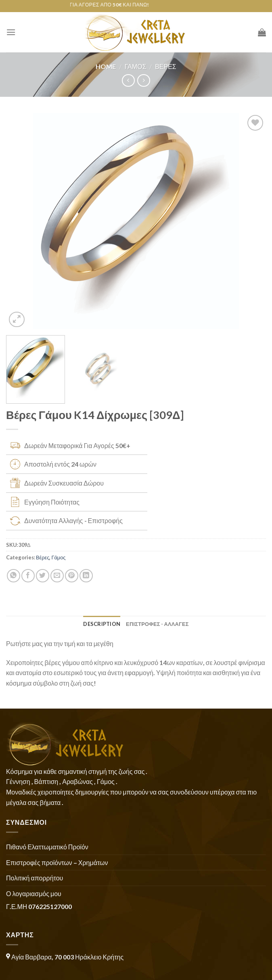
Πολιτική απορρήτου (35, 878)
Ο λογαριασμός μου (34, 893)
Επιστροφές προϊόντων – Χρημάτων (57, 862)
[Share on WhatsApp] (14, 576)
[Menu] (11, 32)
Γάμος (136, 66)
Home (106, 66)
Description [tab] (102, 624)
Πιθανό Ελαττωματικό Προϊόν (47, 847)
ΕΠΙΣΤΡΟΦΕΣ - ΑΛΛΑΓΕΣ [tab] (157, 624)
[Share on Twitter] (43, 576)
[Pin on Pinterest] (72, 576)
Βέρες (166, 66)
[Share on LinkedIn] (86, 576)
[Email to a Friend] (57, 576)
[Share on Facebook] (28, 576)
